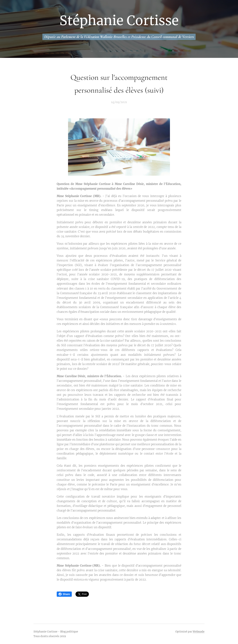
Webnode (199, 632)
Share (64, 594)
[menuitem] (103, 51)
